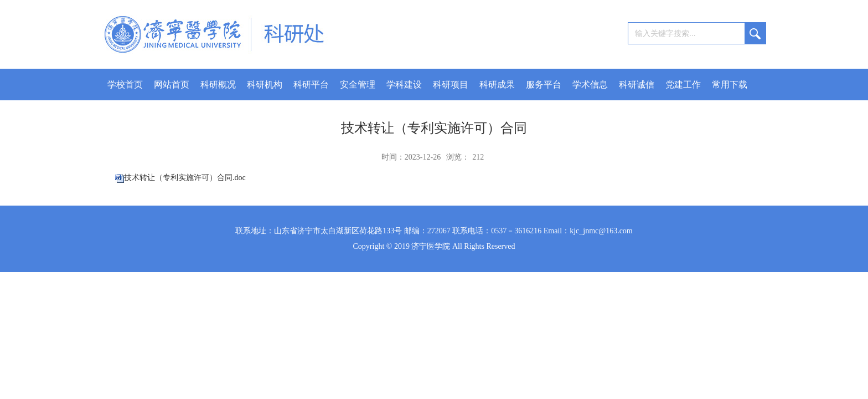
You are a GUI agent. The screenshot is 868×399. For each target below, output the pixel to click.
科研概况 (218, 85)
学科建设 (404, 85)
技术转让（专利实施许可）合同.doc (185, 178)
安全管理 (358, 85)
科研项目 (451, 85)
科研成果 (497, 85)
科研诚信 (637, 85)
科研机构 (265, 85)
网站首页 (172, 85)
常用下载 (730, 85)
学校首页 (125, 85)
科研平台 (311, 85)
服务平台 (544, 85)
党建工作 (683, 85)
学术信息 (590, 85)
